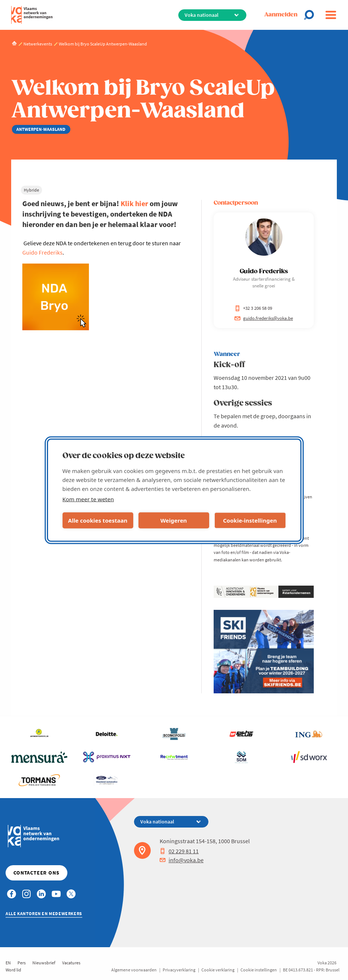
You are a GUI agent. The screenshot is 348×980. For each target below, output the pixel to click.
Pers (22, 963)
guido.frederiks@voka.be (264, 318)
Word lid (13, 970)
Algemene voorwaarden (134, 970)
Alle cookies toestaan (98, 520)
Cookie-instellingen (250, 520)
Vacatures (71, 963)
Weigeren (174, 520)
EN (8, 963)
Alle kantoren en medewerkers (44, 913)
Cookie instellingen (259, 970)
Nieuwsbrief (44, 963)
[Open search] (311, 15)
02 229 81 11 (179, 851)
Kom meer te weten (88, 499)
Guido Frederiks (42, 252)
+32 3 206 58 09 (253, 308)
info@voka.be (182, 860)
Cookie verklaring (218, 970)
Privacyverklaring (179, 970)
